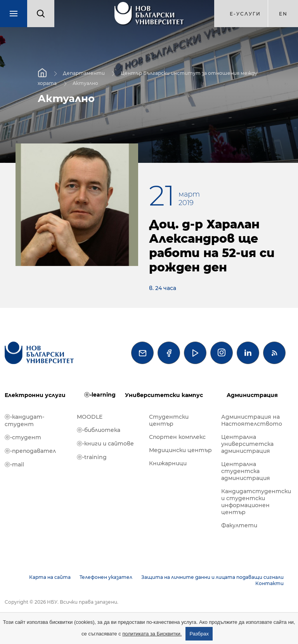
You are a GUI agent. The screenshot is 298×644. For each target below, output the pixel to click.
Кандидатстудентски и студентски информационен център (253, 502)
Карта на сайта (50, 577)
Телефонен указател (106, 577)
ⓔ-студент (23, 437)
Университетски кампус (164, 395)
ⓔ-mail (14, 464)
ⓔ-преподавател (30, 451)
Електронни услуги (35, 395)
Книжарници (168, 463)
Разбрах (199, 634)
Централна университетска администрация (247, 444)
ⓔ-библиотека (99, 430)
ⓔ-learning (100, 395)
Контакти (269, 583)
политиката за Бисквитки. (152, 634)
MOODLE (90, 417)
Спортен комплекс (177, 437)
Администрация (252, 395)
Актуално (85, 83)
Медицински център (180, 450)
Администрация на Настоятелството (252, 420)
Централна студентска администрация (246, 471)
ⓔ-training (92, 457)
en (283, 14)
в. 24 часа (163, 288)
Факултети (239, 525)
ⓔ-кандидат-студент (24, 420)
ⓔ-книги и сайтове (105, 444)
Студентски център (169, 420)
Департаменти (84, 73)
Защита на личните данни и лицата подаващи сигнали (212, 577)
